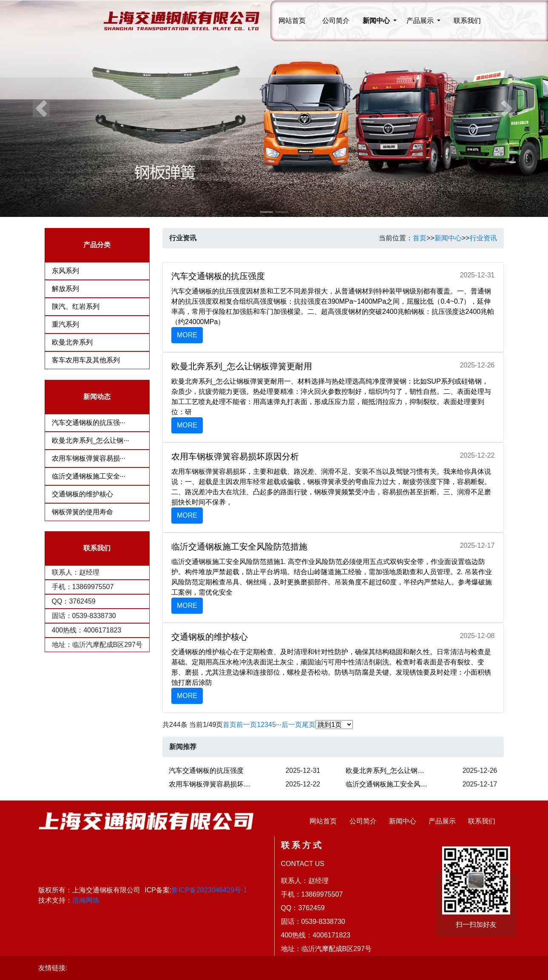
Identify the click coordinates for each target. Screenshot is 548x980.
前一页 (247, 725)
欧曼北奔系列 (72, 342)
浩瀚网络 (86, 900)
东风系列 (65, 271)
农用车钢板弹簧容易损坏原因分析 (213, 784)
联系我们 (467, 21)
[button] (41, 108)
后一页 (292, 725)
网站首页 (292, 21)
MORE (187, 335)
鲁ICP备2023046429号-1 (209, 890)
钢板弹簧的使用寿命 (82, 512)
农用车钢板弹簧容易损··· (89, 458)
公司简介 (336, 21)
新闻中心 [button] (377, 21)
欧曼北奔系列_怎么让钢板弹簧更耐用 (390, 771)
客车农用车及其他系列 (86, 360)
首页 (420, 238)
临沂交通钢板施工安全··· (89, 476)
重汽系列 (65, 324)
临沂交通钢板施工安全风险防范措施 (390, 784)
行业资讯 (483, 238)
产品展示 (442, 821)
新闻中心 (448, 238)
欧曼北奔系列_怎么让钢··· (91, 440)
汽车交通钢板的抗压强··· (89, 423)
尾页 (309, 725)
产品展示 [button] (421, 21)
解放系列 (65, 289)
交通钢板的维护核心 (82, 494)
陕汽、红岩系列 (76, 306)
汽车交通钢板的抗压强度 (206, 771)
